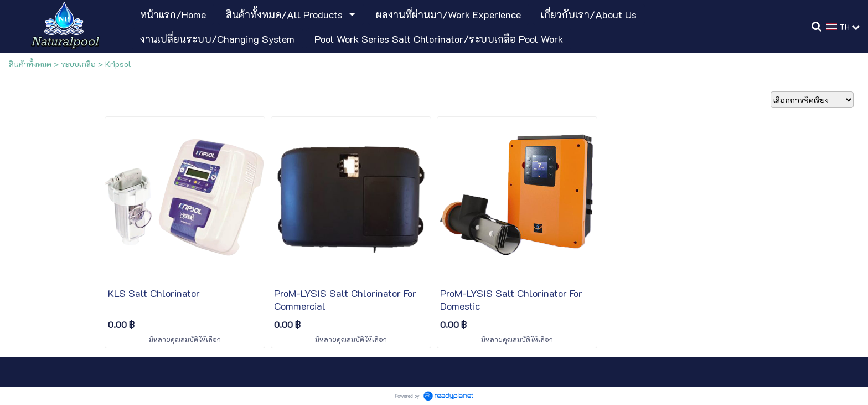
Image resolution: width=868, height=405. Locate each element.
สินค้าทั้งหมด (30, 64)
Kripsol (118, 64)
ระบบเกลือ (78, 64)
